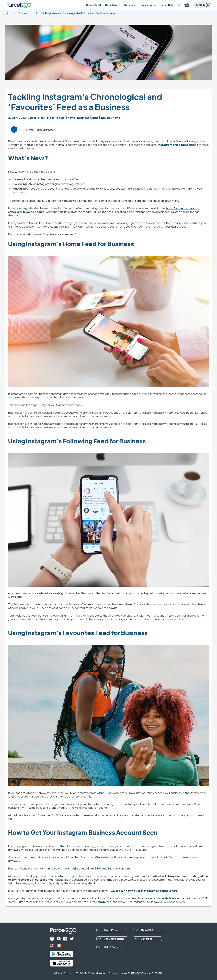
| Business (83, 118)
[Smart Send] (94, 5)
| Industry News (110, 118)
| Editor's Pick (36, 118)
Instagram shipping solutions (178, 145)
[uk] (52, 946)
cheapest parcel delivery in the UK (165, 898)
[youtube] (59, 939)
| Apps (94, 118)
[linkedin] (65, 939)
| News (71, 118)
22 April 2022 (17, 118)
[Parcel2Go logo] (18, 5)
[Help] (179, 5)
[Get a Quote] (113, 5)
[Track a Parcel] (148, 5)
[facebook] (52, 939)
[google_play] (61, 954)
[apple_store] (61, 963)
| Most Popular (56, 118)
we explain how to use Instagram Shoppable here (144, 891)
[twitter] (72, 939)
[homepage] (7, 13)
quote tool (105, 902)
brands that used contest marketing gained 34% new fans (74, 868)
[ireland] (59, 946)
